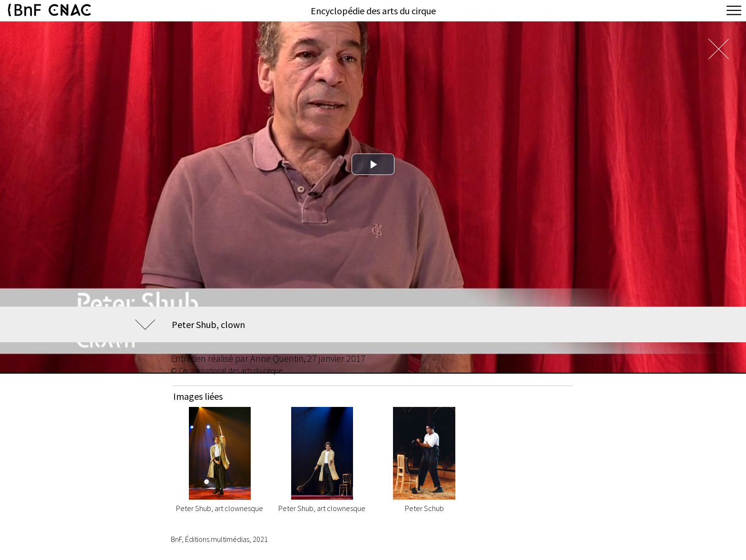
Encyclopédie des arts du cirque (373, 11)
